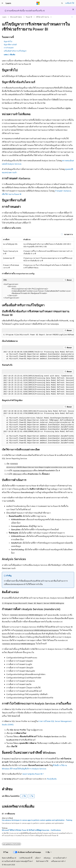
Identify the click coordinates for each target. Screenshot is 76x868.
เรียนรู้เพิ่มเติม (52, 779)
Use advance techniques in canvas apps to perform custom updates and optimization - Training (37, 820)
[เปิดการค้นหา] (62, 3)
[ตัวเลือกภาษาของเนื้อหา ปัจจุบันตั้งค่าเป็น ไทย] (6, 852)
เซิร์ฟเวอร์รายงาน (42, 17)
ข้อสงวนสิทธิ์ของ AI (9, 858)
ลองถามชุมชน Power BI (32, 774)
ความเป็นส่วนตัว (59, 858)
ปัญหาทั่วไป (8, 41)
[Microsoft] (38, 3)
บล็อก (37, 858)
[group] (38, 335)
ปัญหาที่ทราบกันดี (10, 45)
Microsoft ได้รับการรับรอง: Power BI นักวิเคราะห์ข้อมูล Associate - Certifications (31, 830)
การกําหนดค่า (9, 48)
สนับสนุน (47, 858)
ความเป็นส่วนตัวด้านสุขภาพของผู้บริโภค (17, 861)
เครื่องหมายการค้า (58, 861)
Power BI (29, 17)
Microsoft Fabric (16, 17)
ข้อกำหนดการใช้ (42, 861)
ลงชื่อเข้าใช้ (70, 3)
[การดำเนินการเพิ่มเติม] (72, 17)
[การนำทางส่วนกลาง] (2, 3)
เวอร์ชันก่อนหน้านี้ (26, 858)
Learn (4, 17)
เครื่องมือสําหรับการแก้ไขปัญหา (15, 51)
